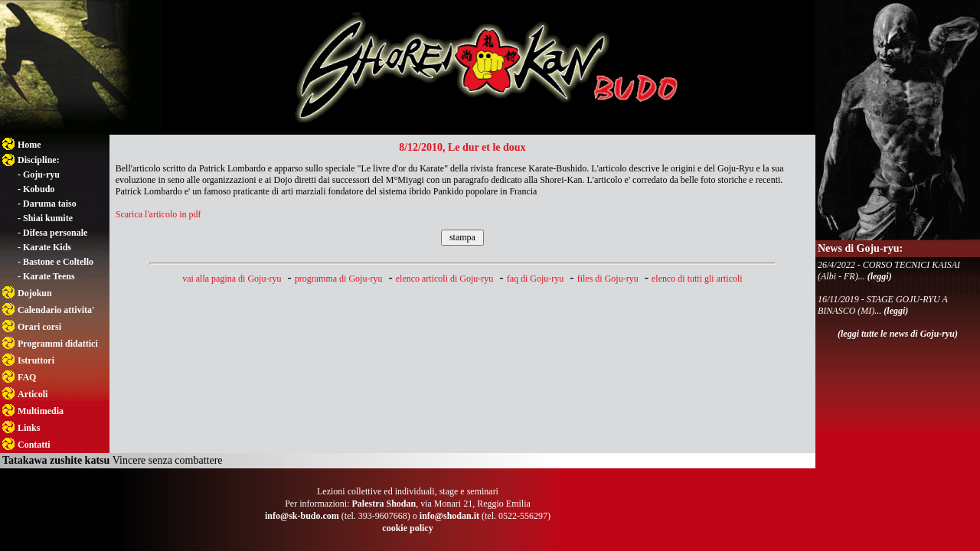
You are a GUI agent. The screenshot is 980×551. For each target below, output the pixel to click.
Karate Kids (47, 247)
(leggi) (880, 276)
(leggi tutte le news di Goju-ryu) (898, 334)
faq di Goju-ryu (536, 279)
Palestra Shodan (384, 504)
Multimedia (41, 411)
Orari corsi (39, 327)
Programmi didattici (58, 344)
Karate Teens (49, 276)
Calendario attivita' (56, 310)
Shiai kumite (48, 218)
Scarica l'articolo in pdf (158, 214)
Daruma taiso (50, 204)
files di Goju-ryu (608, 279)
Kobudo (39, 189)
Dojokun (35, 293)
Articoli (33, 394)
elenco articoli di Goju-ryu (445, 279)
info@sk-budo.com (302, 516)
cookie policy (407, 528)
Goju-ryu (41, 174)
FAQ (27, 377)
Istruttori (36, 360)
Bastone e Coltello (58, 262)
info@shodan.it (449, 516)
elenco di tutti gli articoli (697, 279)
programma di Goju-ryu (339, 279)
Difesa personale (55, 233)
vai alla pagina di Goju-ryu (232, 279)
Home (29, 145)
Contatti (34, 445)
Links (29, 428)
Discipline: (39, 160)
